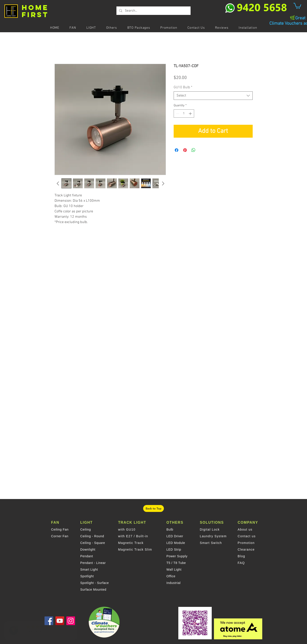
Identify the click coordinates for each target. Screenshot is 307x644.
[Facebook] (49, 621)
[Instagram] (71, 621)
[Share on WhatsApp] (193, 150)
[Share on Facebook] (177, 150)
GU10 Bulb (183, 87)
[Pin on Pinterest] (185, 150)
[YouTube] (60, 621)
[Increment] (191, 114)
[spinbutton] (184, 114)
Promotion (246, 543)
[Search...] (153, 11)
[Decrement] (177, 114)
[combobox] (213, 96)
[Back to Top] (153, 508)
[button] (297, 5)
